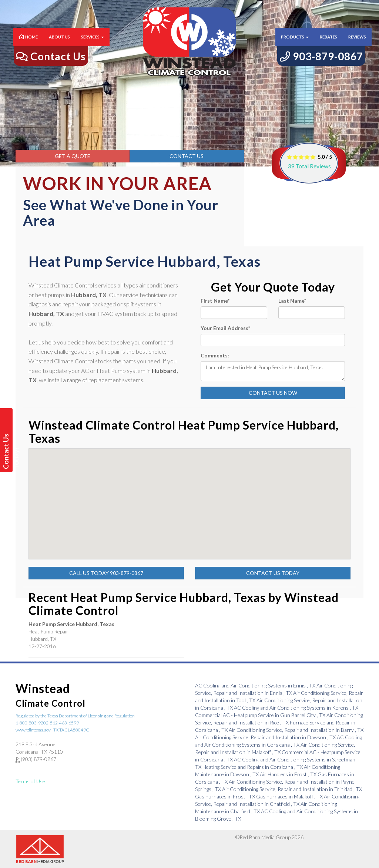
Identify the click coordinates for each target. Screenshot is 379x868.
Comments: (215, 355)
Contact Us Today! (7, 451)
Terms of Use (30, 781)
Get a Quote (73, 156)
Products (295, 44)
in (256, 685)
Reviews (357, 44)
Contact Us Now (273, 393)
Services (93, 44)
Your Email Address (225, 328)
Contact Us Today (273, 573)
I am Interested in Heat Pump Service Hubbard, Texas (273, 371)
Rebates (328, 44)
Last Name (292, 301)
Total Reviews (309, 166)
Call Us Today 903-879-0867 (106, 573)
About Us (59, 44)
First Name (215, 301)
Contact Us (187, 156)
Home (28, 44)
